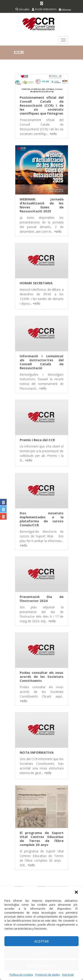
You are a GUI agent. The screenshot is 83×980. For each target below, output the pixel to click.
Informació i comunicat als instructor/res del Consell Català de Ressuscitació (42, 362)
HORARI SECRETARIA (36, 283)
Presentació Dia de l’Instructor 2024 (42, 599)
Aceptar (42, 941)
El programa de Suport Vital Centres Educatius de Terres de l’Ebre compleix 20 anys (42, 839)
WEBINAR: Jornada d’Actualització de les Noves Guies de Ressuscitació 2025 (42, 205)
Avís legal (68, 975)
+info (53, 134)
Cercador (23, 9)
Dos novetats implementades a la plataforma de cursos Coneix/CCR (42, 519)
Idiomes (65, 10)
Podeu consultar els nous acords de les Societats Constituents (42, 676)
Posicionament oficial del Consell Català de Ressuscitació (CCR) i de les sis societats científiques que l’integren (42, 105)
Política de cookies (21, 975)
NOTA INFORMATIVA (37, 752)
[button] (76, 892)
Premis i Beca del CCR (37, 440)
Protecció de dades (47, 975)
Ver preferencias (42, 966)
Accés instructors (44, 9)
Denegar (41, 953)
